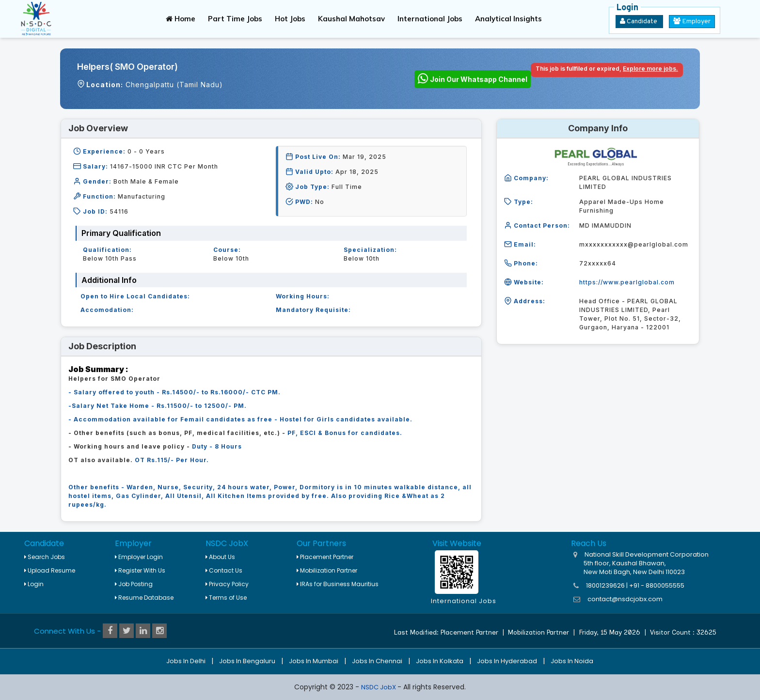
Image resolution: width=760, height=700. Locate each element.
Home (181, 19)
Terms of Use (226, 598)
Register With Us (140, 570)
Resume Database (144, 598)
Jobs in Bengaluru (247, 661)
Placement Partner (325, 557)
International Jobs (430, 19)
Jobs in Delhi (186, 661)
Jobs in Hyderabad (507, 661)
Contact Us (224, 570)
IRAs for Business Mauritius (338, 584)
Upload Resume (50, 570)
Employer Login (139, 557)
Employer (692, 22)
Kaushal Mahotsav (351, 19)
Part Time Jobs (235, 19)
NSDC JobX (379, 687)
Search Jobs (45, 557)
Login (34, 584)
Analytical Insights (508, 19)
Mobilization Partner (327, 570)
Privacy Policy (227, 584)
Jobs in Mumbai (314, 661)
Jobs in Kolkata (440, 661)
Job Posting (134, 584)
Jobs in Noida (572, 661)
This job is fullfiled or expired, (607, 69)
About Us (220, 557)
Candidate (639, 22)
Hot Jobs (290, 19)
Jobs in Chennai (377, 661)
